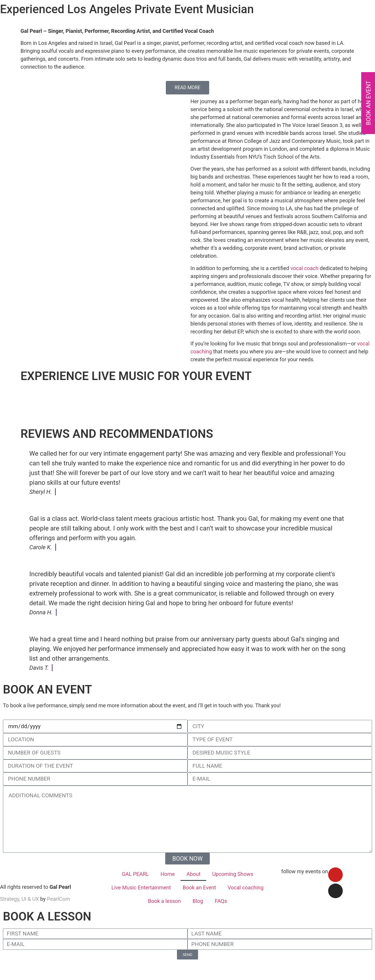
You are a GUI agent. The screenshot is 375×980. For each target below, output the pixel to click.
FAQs (221, 901)
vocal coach (304, 268)
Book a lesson (164, 901)
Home (168, 874)
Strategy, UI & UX (19, 899)
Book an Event (200, 887)
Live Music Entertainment (141, 887)
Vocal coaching (246, 887)
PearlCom (58, 899)
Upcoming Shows (233, 874)
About (193, 874)
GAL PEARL (135, 874)
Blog (198, 901)
